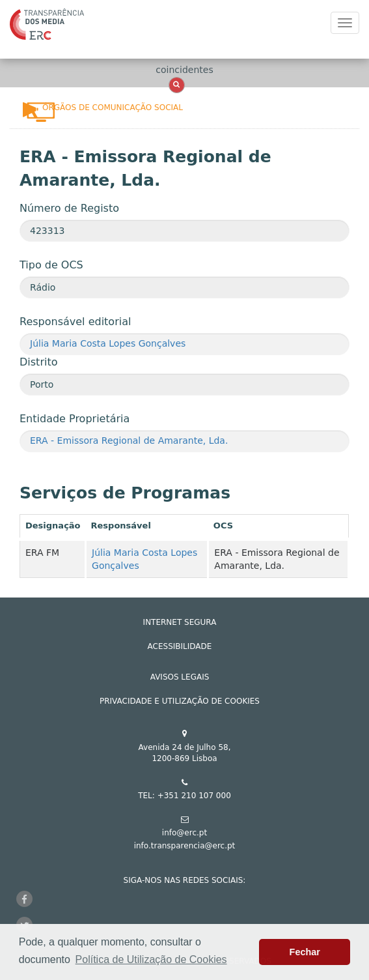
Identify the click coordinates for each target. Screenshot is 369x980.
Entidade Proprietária (75, 419)
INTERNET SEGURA (180, 622)
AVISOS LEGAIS (180, 677)
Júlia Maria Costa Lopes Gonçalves (108, 343)
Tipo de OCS (51, 265)
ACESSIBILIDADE (180, 646)
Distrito (38, 362)
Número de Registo (69, 208)
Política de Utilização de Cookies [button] (151, 959)
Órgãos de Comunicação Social (113, 108)
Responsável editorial (75, 322)
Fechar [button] (305, 952)
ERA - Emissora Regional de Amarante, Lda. (129, 440)
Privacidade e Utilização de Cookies (180, 701)
